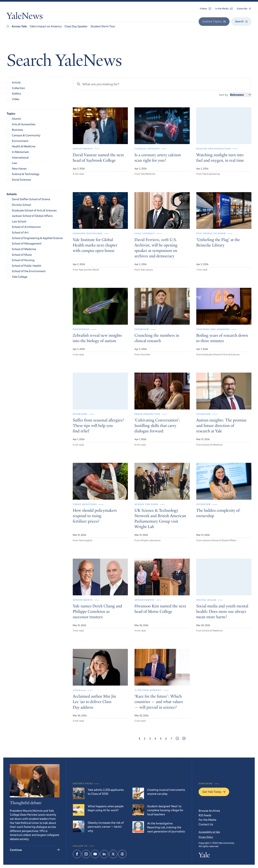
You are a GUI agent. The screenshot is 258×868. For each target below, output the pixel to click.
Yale (204, 856)
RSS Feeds (205, 815)
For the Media (207, 820)
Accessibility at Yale (209, 832)
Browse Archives (209, 811)
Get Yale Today (214, 792)
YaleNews (25, 17)
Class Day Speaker (76, 26)
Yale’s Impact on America (46, 26)
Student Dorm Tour (103, 26)
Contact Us (206, 824)
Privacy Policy (206, 837)
